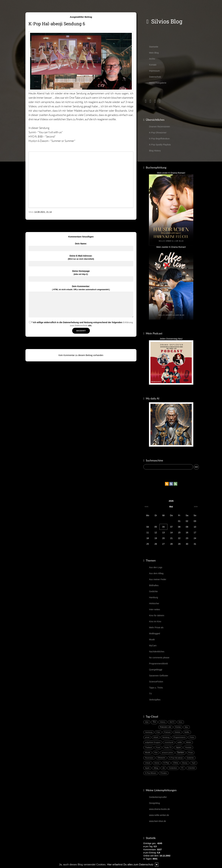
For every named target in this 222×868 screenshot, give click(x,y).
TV (150, 694)
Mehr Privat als (156, 627)
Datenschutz (155, 77)
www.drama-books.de (159, 809)
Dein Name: (81, 244)
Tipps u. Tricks (156, 688)
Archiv (152, 59)
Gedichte (153, 591)
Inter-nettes (155, 609)
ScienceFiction (156, 682)
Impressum (154, 71)
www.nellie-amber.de (159, 815)
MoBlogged (155, 634)
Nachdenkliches (157, 652)
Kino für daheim (157, 615)
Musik (152, 640)
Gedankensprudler (158, 797)
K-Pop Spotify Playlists (160, 145)
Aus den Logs (156, 567)
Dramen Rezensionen (159, 127)
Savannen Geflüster (159, 676)
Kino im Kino (155, 621)
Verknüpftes (155, 700)
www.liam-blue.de (158, 821)
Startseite (154, 47)
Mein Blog (154, 53)
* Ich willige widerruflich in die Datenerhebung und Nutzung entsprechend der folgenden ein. (81, 324)
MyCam (153, 646)
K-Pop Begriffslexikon (159, 139)
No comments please (159, 658)
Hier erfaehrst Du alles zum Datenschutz (130, 865)
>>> (196, 507)
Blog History (155, 151)
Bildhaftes (154, 585)
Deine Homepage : (81, 273)
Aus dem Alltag (156, 573)
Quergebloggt (156, 670)
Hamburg (154, 597)
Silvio (31, 212)
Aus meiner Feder (158, 579)
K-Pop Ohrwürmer (158, 133)
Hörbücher (154, 603)
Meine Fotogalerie (158, 83)
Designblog (154, 803)
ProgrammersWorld (158, 664)
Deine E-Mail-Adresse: (81, 257)
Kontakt (153, 65)
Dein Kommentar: (81, 288)
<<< (147, 507)
